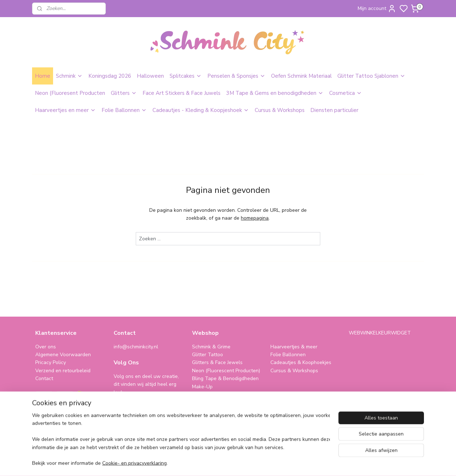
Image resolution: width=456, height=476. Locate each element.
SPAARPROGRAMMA (217, 402)
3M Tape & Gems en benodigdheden (275, 93)
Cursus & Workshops (280, 110)
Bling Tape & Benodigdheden (225, 378)
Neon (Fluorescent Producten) (226, 371)
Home (43, 76)
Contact (44, 378)
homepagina (255, 218)
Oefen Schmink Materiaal (301, 76)
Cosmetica (346, 93)
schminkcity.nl (291, 402)
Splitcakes (186, 76)
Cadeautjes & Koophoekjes (301, 362)
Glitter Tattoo (208, 355)
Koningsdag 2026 (110, 76)
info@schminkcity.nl (136, 347)
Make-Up (202, 387)
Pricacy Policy (51, 362)
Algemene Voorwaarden (63, 355)
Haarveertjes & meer (294, 347)
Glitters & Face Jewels (217, 362)
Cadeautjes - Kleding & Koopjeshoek (201, 110)
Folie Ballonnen (124, 110)
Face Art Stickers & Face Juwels (182, 93)
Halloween (150, 76)
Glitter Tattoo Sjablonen (371, 76)
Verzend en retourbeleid (63, 371)
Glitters (124, 93)
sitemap (263, 463)
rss (276, 463)
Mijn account (377, 9)
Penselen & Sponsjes (236, 76)
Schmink (69, 76)
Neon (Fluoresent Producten (70, 93)
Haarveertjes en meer (65, 110)
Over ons (46, 347)
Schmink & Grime (211, 347)
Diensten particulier (334, 110)
